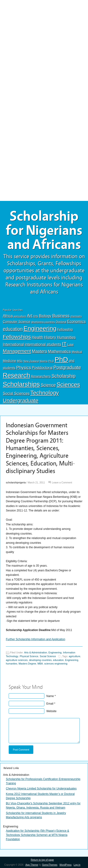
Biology (45, 316)
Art (30, 316)
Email (50, 704)
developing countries (43, 322)
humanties (11, 664)
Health (37, 337)
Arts (36, 316)
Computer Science (17, 322)
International (13, 344)
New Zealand (31, 361)
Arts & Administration (36, 652)
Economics (76, 321)
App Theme (32, 865)
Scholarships (21, 384)
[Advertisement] (44, 35)
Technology (45, 393)
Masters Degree (27, 664)
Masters (40, 351)
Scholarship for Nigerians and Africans (44, 230)
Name (50, 696)
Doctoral (61, 322)
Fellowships (17, 337)
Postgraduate (67, 367)
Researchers (41, 376)
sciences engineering (56, 664)
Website (52, 711)
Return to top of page (42, 860)
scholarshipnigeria (16, 482)
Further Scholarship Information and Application (36, 639)
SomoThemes (50, 865)
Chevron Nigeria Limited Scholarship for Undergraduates (41, 789)
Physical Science (29, 656)
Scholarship (64, 376)
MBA (40, 664)
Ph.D (51, 361)
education (13, 329)
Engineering (40, 328)
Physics (24, 368)
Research (16, 375)
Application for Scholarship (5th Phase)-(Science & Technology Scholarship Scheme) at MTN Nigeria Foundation (37, 835)
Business (61, 316)
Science (48, 385)
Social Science (48, 656)
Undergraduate (21, 400)
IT (64, 344)
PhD (61, 359)
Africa (8, 316)
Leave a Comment (62, 482)
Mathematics (59, 351)
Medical (77, 352)
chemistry (76, 316)
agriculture (20, 316)
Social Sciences (16, 393)
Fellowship (65, 329)
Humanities (66, 337)
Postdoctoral (42, 368)
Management (17, 351)
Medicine (10, 361)
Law (71, 345)
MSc (20, 361)
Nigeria (44, 361)
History (50, 337)
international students (43, 344)
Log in (77, 865)
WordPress (65, 865)
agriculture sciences (17, 660)
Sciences (68, 384)
